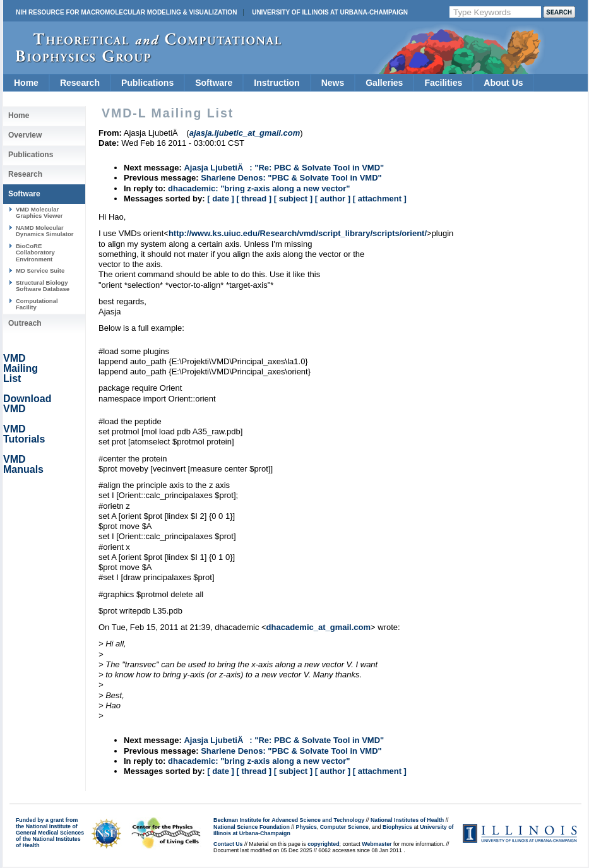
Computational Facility (37, 304)
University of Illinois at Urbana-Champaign (330, 12)
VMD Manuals (23, 464)
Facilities (443, 83)
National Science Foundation (252, 827)
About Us (503, 83)
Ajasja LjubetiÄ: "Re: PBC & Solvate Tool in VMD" (284, 168)
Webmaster (377, 844)
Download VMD (27, 404)
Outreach (25, 323)
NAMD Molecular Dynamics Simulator (45, 231)
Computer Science (344, 827)
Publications (147, 83)
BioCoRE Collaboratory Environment (35, 253)
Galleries (384, 83)
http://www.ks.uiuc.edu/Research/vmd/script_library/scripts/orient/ (298, 233)
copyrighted (323, 844)
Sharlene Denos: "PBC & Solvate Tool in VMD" (291, 178)
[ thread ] (254, 199)
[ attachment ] (380, 199)
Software (214, 83)
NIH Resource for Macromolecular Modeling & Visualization (126, 12)
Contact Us (228, 844)
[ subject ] (293, 199)
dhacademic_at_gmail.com (318, 627)
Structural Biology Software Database (43, 286)
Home (26, 83)
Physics (306, 827)
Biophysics (397, 827)
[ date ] (221, 199)
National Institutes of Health (407, 820)
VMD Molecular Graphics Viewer (39, 212)
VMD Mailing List (21, 368)
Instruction (277, 83)
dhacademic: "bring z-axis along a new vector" (259, 188)
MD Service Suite (40, 271)
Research (80, 83)
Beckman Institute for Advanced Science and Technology (289, 820)
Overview (25, 135)
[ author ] (333, 199)
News (333, 83)
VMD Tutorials (24, 434)
